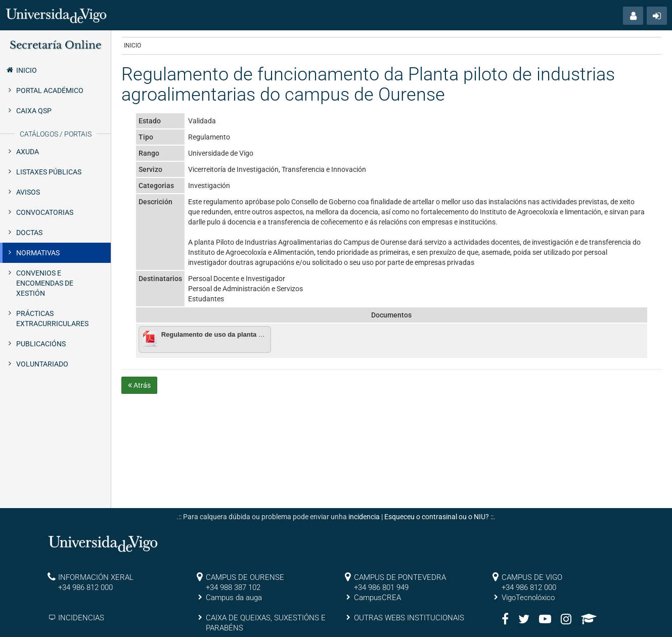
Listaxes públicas (49, 172)
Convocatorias (45, 212)
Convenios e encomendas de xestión (45, 283)
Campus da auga (234, 598)
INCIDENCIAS (81, 618)
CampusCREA (377, 598)
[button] (633, 16)
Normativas (38, 253)
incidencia (364, 517)
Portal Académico (50, 90)
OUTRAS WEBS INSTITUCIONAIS (409, 618)
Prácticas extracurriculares (52, 318)
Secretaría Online (55, 45)
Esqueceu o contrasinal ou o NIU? (437, 517)
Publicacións (41, 344)
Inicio (21, 70)
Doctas (29, 233)
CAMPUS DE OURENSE (245, 577)
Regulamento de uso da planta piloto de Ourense (238, 334)
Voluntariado (42, 364)
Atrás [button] (139, 385)
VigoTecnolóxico (528, 598)
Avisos (28, 192)
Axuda (28, 152)
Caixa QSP (34, 111)
